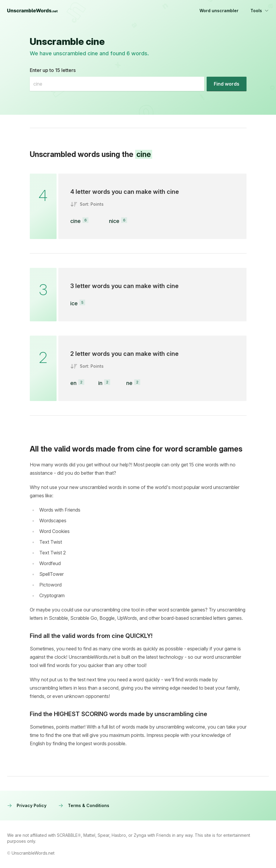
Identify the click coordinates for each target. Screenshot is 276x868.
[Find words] (227, 84)
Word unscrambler (219, 11)
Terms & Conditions (84, 805)
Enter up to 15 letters (53, 70)
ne (129, 383)
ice (74, 303)
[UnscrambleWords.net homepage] (32, 11)
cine (75, 221)
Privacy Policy (27, 805)
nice (114, 221)
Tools (260, 11)
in (100, 383)
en (73, 383)
